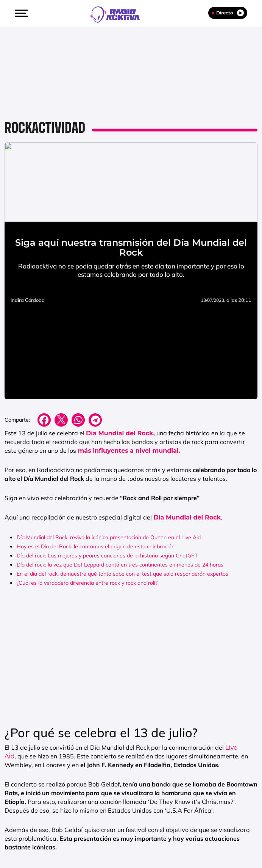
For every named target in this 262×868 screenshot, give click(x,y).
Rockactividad (45, 128)
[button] (20, 13)
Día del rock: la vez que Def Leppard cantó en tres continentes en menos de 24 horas (120, 565)
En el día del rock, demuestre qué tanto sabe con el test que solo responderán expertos (122, 574)
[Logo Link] (119, 14)
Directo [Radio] (228, 13)
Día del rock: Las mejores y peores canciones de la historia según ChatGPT (107, 556)
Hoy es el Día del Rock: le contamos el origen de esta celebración (96, 546)
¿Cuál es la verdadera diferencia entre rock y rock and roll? (87, 583)
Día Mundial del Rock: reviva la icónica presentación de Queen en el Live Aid (109, 537)
